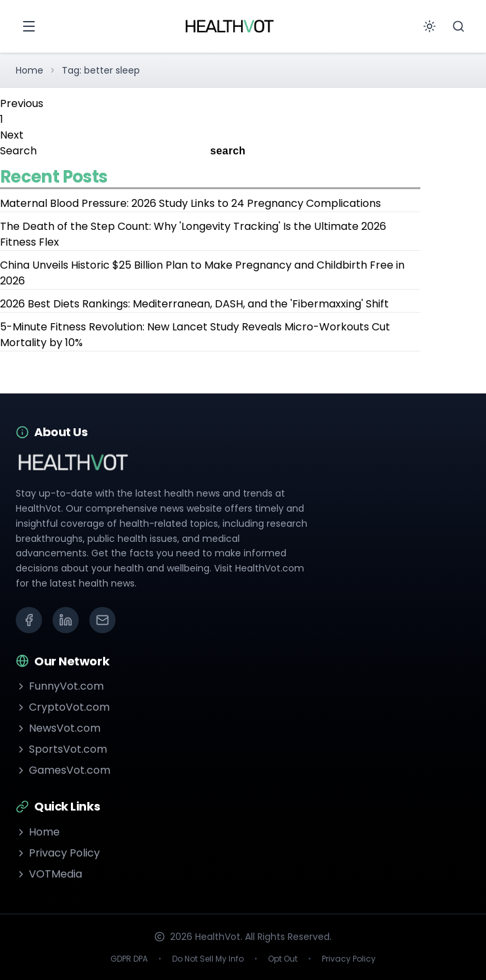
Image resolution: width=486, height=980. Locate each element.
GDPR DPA (129, 959)
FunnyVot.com (60, 686)
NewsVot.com (58, 728)
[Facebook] (29, 620)
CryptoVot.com (63, 707)
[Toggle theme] (430, 26)
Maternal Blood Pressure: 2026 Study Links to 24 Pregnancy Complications (190, 203)
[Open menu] (29, 26)
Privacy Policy (58, 853)
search (228, 151)
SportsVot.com (61, 749)
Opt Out (283, 959)
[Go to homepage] (230, 26)
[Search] (458, 26)
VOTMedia (49, 874)
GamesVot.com (63, 770)
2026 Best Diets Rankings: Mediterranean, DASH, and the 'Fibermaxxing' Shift (194, 304)
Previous (22, 103)
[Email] (102, 620)
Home (30, 70)
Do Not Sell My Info (208, 959)
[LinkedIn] (66, 620)
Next (12, 135)
